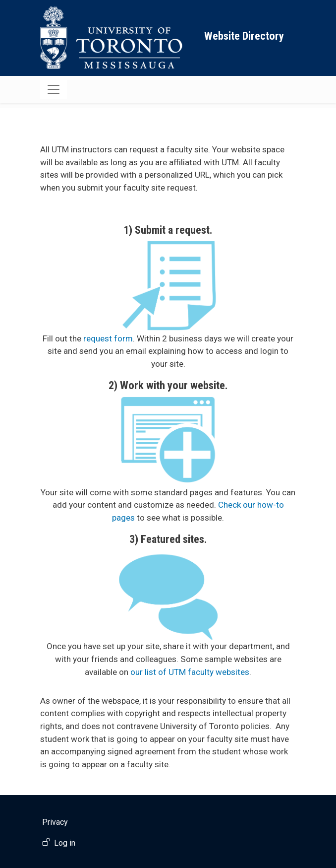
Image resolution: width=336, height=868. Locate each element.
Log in (65, 843)
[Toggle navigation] (54, 89)
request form (108, 338)
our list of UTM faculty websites (190, 672)
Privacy (55, 822)
